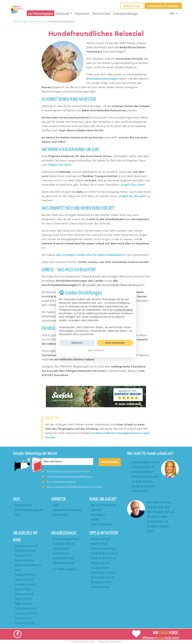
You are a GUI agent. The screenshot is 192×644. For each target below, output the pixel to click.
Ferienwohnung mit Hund (66, 539)
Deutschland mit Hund (26, 546)
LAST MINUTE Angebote (64, 569)
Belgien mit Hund (23, 604)
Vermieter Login (132, 6)
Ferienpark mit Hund (63, 558)
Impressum (103, 642)
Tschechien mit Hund (26, 609)
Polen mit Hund (23, 589)
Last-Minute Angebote (41, 14)
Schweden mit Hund (25, 585)
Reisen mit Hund (101, 14)
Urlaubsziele (62, 14)
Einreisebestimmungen (126, 14)
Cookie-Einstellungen (102, 525)
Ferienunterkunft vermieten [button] (163, 6)
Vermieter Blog (60, 515)
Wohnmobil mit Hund (63, 563)
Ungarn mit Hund (23, 599)
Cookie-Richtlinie (123, 310)
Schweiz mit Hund (24, 594)
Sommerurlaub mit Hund (104, 549)
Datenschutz (116, 642)
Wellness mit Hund (100, 563)
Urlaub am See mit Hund (103, 558)
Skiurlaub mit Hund (101, 582)
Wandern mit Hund (100, 539)
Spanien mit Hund (24, 580)
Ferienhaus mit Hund (64, 544)
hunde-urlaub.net (81, 642)
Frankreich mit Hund (25, 575)
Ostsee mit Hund (23, 618)
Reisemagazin (98, 515)
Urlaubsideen (82, 14)
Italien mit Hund (23, 556)
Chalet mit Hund (61, 549)
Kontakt (95, 520)
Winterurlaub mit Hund (103, 578)
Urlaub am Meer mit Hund (104, 554)
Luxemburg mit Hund (26, 613)
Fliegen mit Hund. (60, 165)
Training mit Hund (100, 568)
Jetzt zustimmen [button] (115, 343)
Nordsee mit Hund (24, 623)
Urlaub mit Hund (21, 22)
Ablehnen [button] (77, 343)
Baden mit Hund (99, 544)
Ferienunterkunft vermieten (67, 510)
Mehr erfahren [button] (96, 350)
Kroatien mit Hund (24, 561)
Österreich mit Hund (25, 551)
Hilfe (172, 14)
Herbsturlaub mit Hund (103, 573)
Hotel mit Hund (61, 554)
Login (56, 505)
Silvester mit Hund (100, 587)
